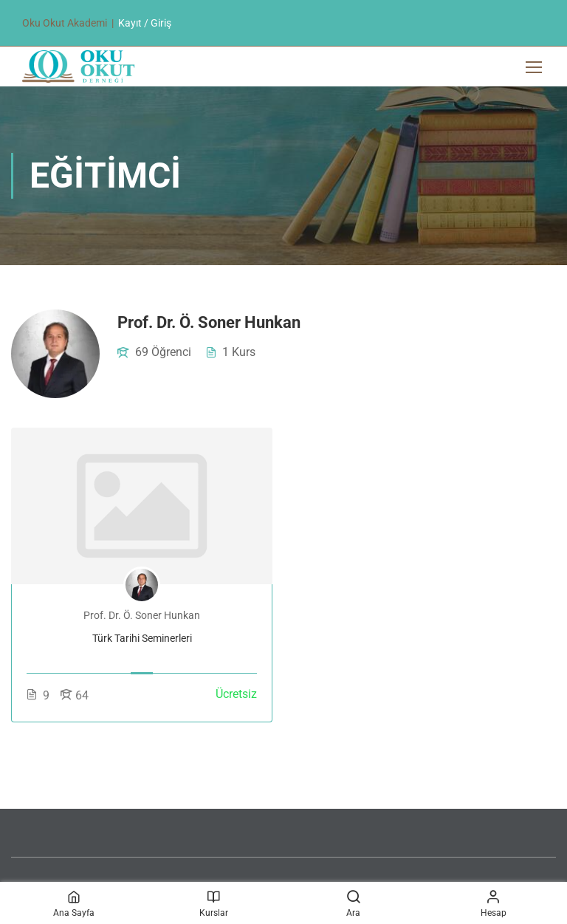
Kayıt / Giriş (145, 23)
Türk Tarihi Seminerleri (142, 638)
